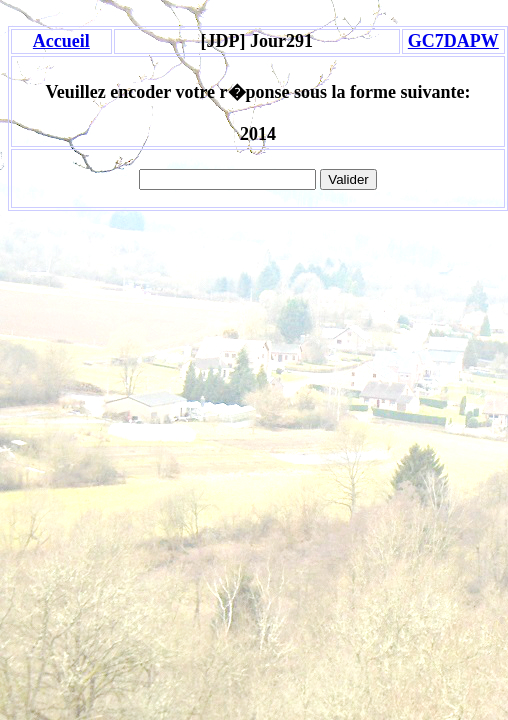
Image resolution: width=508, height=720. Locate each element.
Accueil (61, 41)
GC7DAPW (453, 41)
